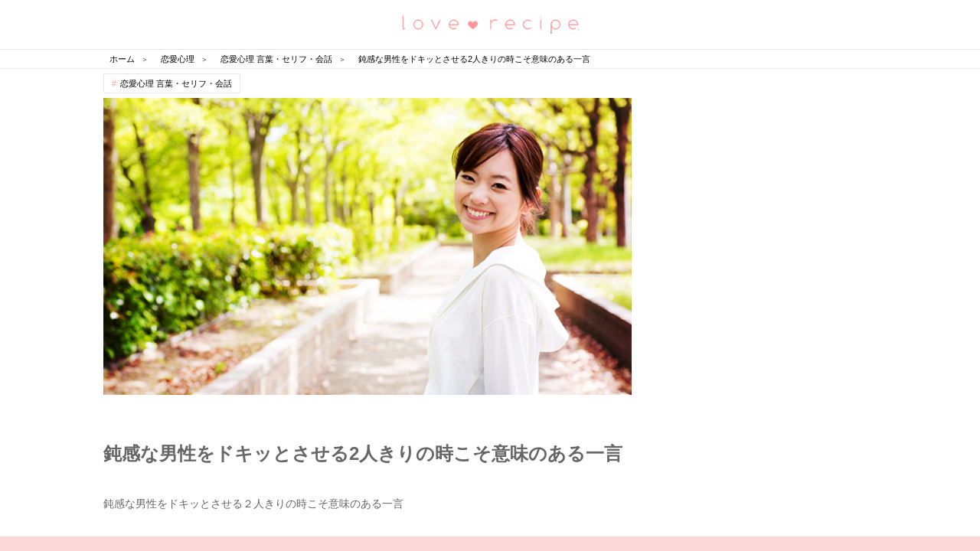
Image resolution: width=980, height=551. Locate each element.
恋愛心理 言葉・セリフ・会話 (176, 83)
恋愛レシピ (490, 23)
